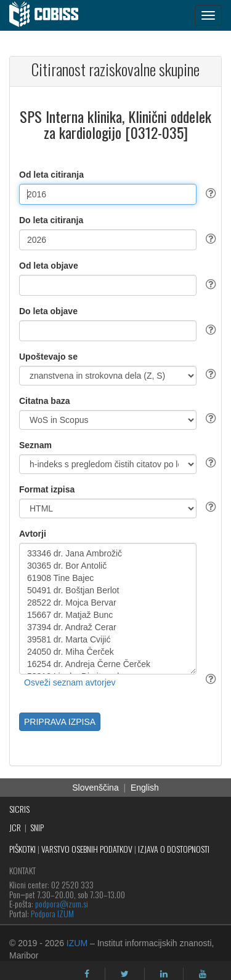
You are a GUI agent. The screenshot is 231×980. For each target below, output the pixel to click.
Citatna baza (44, 401)
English (145, 788)
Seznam (35, 445)
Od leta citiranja (51, 175)
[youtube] (203, 974)
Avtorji (33, 534)
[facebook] (87, 974)
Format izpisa (47, 489)
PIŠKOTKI (22, 849)
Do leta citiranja (51, 220)
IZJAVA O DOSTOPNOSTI (174, 849)
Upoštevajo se (48, 357)
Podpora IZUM (52, 913)
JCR (15, 827)
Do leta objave (48, 311)
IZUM (77, 943)
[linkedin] (164, 974)
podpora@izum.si (62, 903)
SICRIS (19, 809)
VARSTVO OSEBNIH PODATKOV (87, 849)
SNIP (37, 827)
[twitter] (125, 974)
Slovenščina (95, 788)
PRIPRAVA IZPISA (60, 722)
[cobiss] (50, 15)
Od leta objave (49, 266)
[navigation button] (208, 15)
